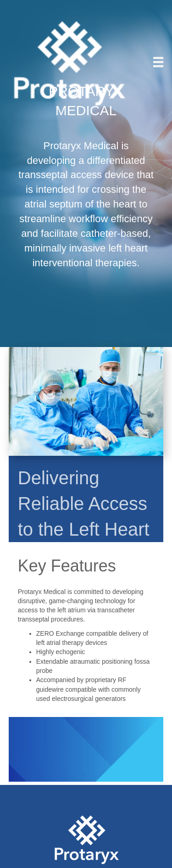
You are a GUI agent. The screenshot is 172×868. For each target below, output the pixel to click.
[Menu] (158, 62)
